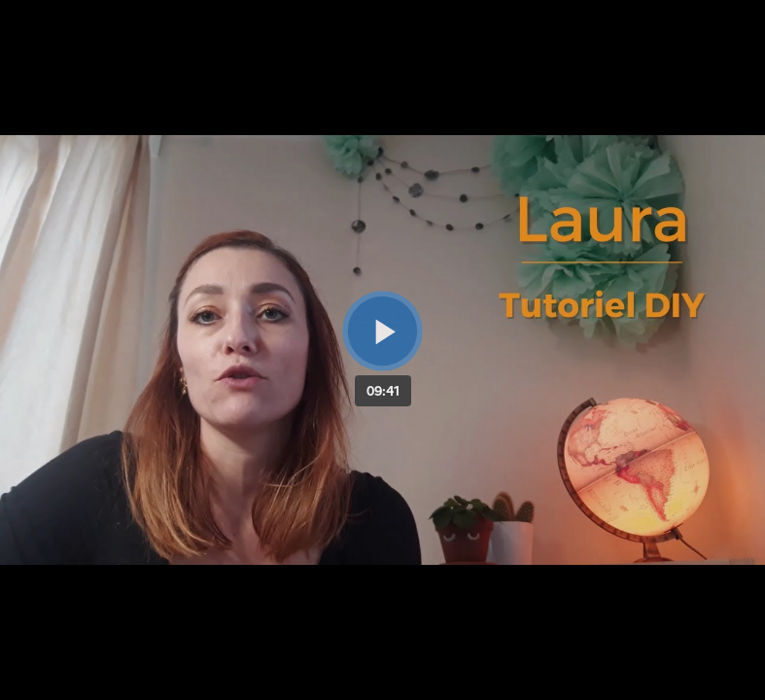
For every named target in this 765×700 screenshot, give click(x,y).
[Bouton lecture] (382, 331)
